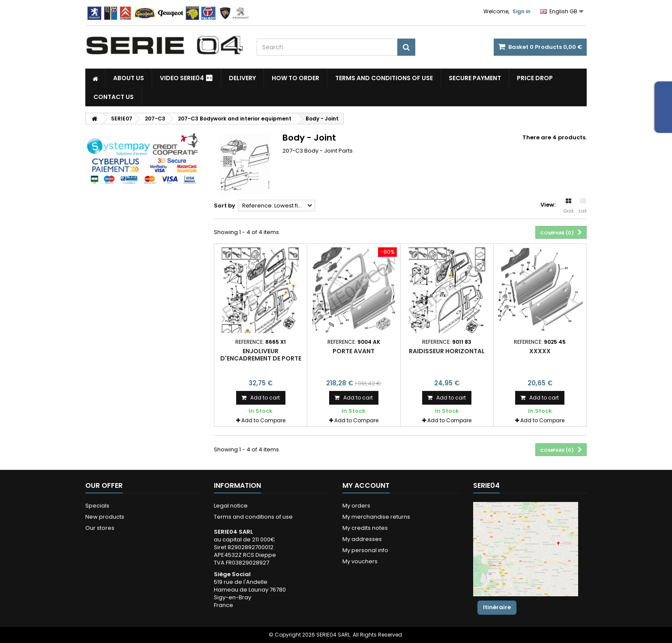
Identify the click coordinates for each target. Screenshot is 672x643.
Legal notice (231, 506)
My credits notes (365, 528)
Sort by (225, 206)
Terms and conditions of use (384, 78)
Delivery (242, 78)
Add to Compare (263, 420)
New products (105, 517)
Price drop (535, 78)
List (583, 206)
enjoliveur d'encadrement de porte (261, 355)
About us (129, 78)
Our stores (100, 528)
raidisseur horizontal (447, 351)
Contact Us (114, 97)
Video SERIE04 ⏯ (186, 78)
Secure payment (475, 78)
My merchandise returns (376, 517)
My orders (356, 506)
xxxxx (540, 351)
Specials (97, 506)
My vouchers (360, 561)
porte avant (354, 351)
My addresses (362, 539)
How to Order (295, 78)
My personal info (365, 550)
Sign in (522, 11)
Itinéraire (497, 607)
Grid (568, 206)
